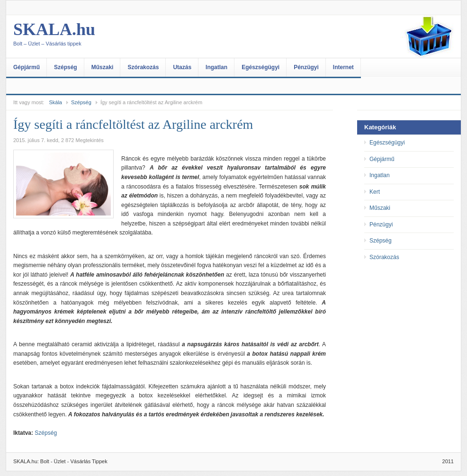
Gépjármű (27, 67)
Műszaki (103, 67)
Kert (375, 192)
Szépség (66, 67)
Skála (55, 102)
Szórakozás (143, 67)
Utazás (182, 67)
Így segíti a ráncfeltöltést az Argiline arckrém (133, 124)
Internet (343, 67)
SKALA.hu (108, 36)
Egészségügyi (260, 67)
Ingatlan (216, 67)
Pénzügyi (306, 67)
